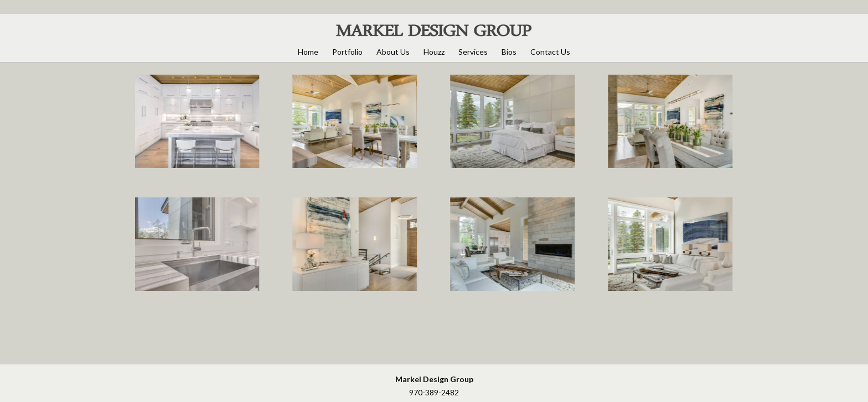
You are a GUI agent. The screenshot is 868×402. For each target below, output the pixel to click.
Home (308, 52)
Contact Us (550, 52)
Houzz (434, 52)
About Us (393, 52)
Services (473, 52)
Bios (509, 52)
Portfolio (347, 52)
